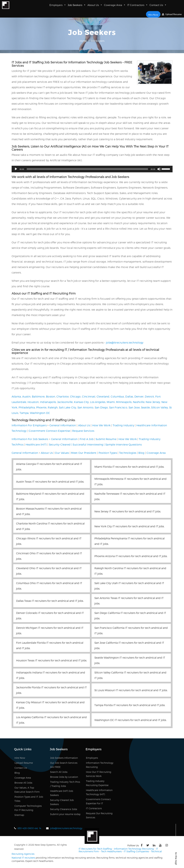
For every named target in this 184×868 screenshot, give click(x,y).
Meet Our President (84, 453)
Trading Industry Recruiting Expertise (97, 783)
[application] (92, 169)
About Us (95, 5)
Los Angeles (98, 402)
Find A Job (87, 439)
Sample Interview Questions (124, 444)
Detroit (149, 396)
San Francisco (118, 407)
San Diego (101, 407)
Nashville (139, 402)
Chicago (75, 396)
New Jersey (153, 402)
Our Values (62, 453)
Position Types (108, 453)
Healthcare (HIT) (36, 444)
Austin (26, 396)
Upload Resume (172, 14)
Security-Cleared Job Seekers (62, 802)
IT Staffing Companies (136, 851)
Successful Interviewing (88, 444)
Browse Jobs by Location (64, 777)
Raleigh (53, 407)
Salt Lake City (68, 407)
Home (83, 41)
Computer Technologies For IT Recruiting (28, 808)
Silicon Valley (160, 407)
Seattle (146, 407)
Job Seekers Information (64, 758)
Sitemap (19, 815)
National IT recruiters (23, 857)
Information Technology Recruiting (100, 765)
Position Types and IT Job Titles (29, 799)
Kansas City (81, 402)
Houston (33, 402)
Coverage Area (115, 5)
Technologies (128, 453)
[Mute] (159, 169)
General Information (63, 425)
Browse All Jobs (23, 783)
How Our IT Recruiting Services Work (99, 774)
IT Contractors (138, 5)
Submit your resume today (65, 814)
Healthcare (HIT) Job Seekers (62, 793)
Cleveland (103, 396)
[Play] (16, 169)
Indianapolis (48, 402)
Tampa (24, 413)
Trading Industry (123, 425)
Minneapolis (124, 402)
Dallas (129, 396)
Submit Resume (106, 439)
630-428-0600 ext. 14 (29, 828)
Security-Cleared (60, 444)
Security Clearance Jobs (64, 809)
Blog (141, 453)
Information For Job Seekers (30, 439)
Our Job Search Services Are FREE (64, 765)
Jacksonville (65, 402)
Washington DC (40, 413)
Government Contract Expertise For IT (98, 801)
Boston (51, 396)
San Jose (134, 407)
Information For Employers (29, 425)
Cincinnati (89, 396)
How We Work (101, 425)
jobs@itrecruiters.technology (125, 342)
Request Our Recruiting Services (99, 815)
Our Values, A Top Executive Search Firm (27, 790)
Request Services (83, 431)
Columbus (117, 396)
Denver (139, 396)
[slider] (87, 169)
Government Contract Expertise (49, 431)
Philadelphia (27, 407)
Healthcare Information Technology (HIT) (99, 792)
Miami (111, 402)
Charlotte (63, 396)
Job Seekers (77, 5)
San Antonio (85, 407)
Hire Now (154, 14)
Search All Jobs (59, 772)
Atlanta (16, 396)
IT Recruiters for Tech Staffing (95, 848)
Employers (58, 5)
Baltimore (38, 396)
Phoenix (41, 407)
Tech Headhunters (111, 851)
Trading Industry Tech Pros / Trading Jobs (65, 784)
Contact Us (158, 5)
